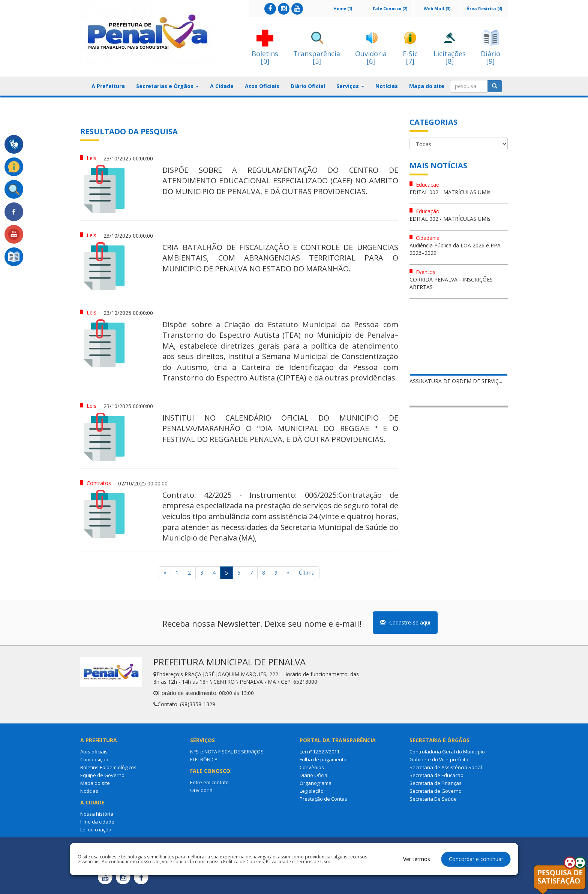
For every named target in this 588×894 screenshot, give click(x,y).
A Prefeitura (108, 86)
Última (307, 573)
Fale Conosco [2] (390, 8)
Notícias (387, 86)
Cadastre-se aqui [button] (405, 622)
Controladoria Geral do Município (447, 752)
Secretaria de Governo (436, 791)
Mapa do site (427, 86)
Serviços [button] (350, 86)
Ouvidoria (201, 790)
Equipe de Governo (102, 775)
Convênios (312, 767)
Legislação (312, 791)
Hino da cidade (97, 822)
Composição (94, 759)
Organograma (316, 783)
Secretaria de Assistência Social (446, 767)
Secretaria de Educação (436, 775)
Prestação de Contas (323, 799)
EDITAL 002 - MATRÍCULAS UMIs (450, 192)
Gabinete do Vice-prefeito (439, 759)
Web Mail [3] (437, 8)
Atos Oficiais (262, 86)
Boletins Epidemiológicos (108, 767)
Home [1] (343, 8)
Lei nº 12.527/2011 (319, 752)
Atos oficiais (94, 752)
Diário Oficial (308, 86)
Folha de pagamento (323, 759)
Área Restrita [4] (484, 8)
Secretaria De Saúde (433, 799)
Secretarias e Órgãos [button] (167, 86)
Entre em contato (209, 782)
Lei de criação (96, 830)
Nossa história (97, 814)
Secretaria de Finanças (436, 783)
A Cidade (222, 86)
